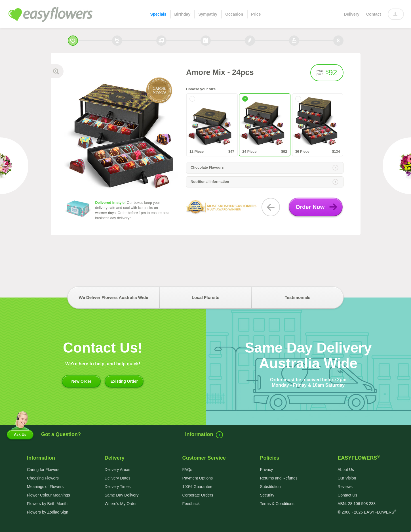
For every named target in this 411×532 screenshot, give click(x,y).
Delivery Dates (118, 478)
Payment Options (198, 478)
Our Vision (347, 478)
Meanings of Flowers (45, 487)
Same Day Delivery (122, 495)
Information (205, 434)
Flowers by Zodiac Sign (48, 512)
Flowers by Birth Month (47, 504)
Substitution (270, 487)
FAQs (187, 470)
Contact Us (347, 495)
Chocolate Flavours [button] (264, 168)
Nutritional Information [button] (264, 182)
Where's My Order (121, 504)
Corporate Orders (198, 495)
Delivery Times (118, 487)
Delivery (352, 14)
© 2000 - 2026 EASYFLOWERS (367, 512)
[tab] (265, 168)
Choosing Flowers (43, 478)
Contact (374, 14)
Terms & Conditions (277, 504)
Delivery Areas (117, 470)
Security (267, 495)
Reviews (345, 487)
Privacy (266, 470)
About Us (346, 470)
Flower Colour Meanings (49, 495)
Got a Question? (61, 434)
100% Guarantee (197, 487)
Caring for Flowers (43, 470)
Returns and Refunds (279, 478)
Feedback (191, 504)
